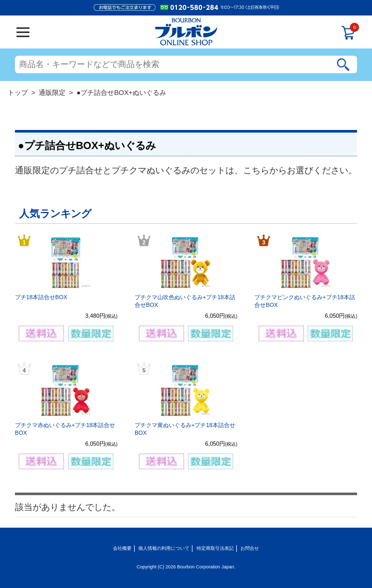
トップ (18, 93)
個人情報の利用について (164, 548)
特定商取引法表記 (215, 548)
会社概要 (122, 548)
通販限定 (52, 93)
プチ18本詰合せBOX (41, 297)
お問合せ (250, 548)
